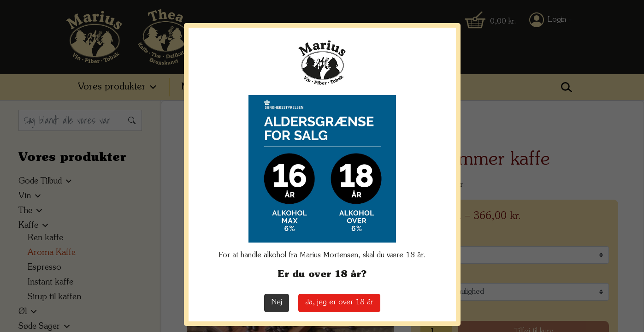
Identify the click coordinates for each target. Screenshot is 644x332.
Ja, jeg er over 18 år (339, 302)
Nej (277, 302)
